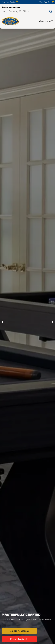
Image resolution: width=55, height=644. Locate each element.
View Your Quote (9, 2)
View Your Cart (46, 2)
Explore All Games (19, 631)
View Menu (46, 21)
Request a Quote (19, 639)
